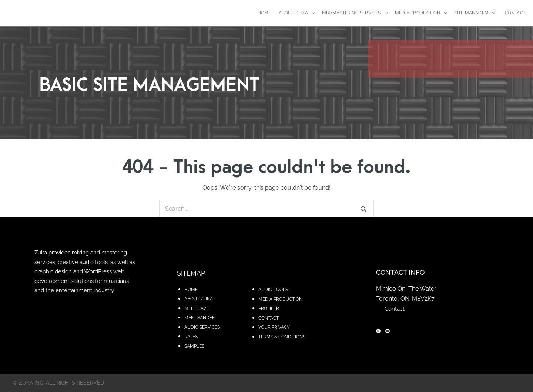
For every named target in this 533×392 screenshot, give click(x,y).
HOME (264, 13)
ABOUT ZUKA (297, 13)
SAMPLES (194, 346)
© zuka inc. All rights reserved (58, 383)
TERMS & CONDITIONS (282, 337)
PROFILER (269, 308)
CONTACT (515, 13)
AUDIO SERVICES (202, 327)
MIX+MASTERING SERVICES (355, 13)
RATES (191, 337)
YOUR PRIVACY (274, 327)
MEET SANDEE (200, 318)
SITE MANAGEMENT (476, 13)
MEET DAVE (197, 308)
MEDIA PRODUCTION (421, 13)
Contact (395, 309)
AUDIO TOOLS (273, 290)
